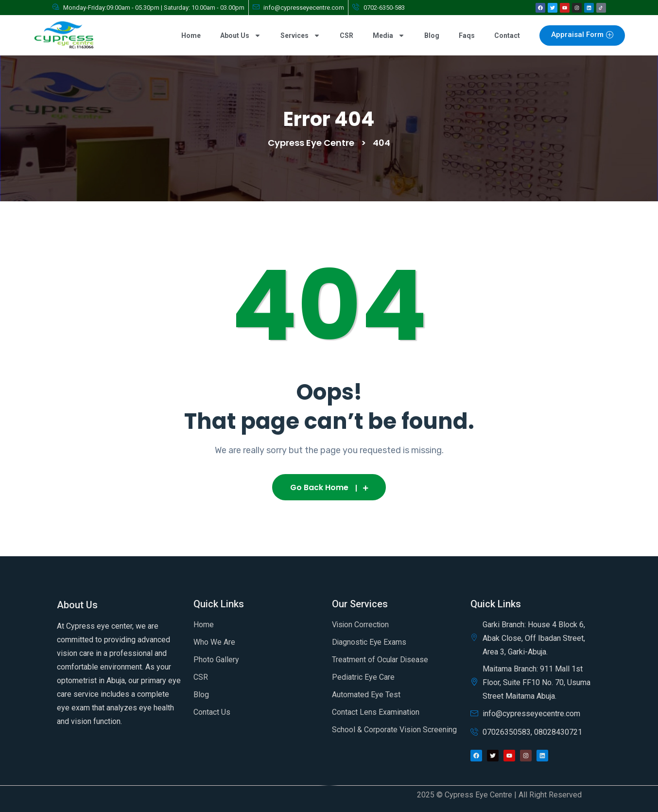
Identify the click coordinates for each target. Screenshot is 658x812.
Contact (507, 35)
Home (191, 35)
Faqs (467, 35)
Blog (432, 35)
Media (389, 35)
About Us (241, 35)
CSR (346, 35)
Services (300, 35)
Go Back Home (329, 487)
